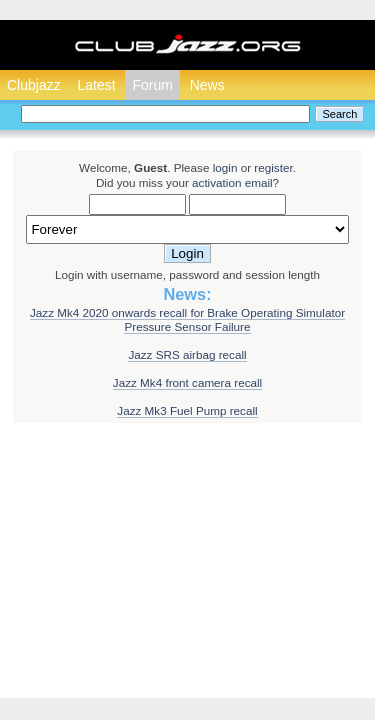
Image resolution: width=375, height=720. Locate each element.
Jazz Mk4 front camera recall (187, 382)
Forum (152, 85)
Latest (96, 85)
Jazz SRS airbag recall (187, 354)
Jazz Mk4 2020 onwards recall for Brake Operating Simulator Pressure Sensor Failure (187, 319)
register (273, 167)
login (225, 167)
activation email (232, 182)
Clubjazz (34, 85)
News (207, 85)
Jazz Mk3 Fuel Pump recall (187, 410)
